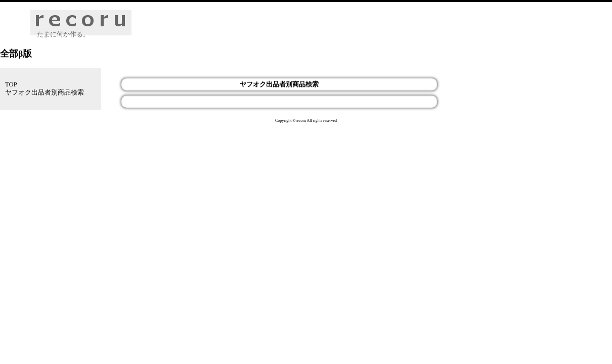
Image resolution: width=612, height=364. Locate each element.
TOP (11, 84)
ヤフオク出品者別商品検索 (45, 93)
